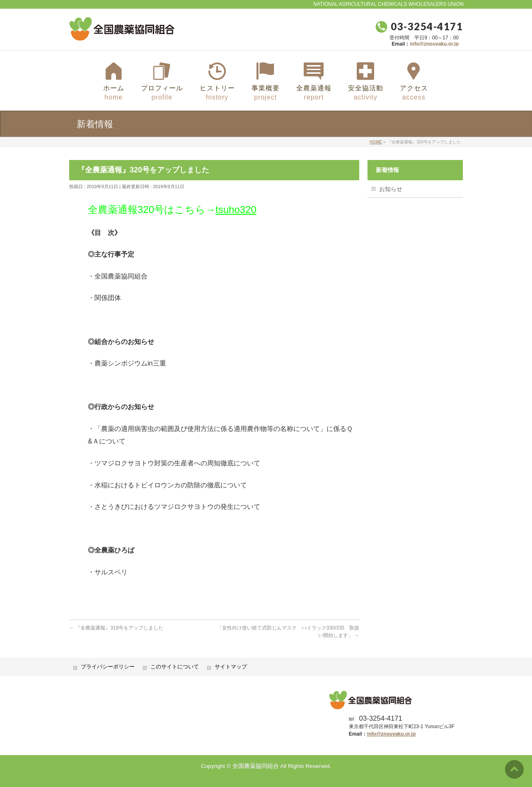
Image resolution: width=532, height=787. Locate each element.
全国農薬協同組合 (256, 766)
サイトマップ (231, 667)
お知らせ (391, 189)
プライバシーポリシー (108, 667)
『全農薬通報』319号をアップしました (116, 628)
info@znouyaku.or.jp (434, 44)
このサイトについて (175, 667)
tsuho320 (236, 209)
